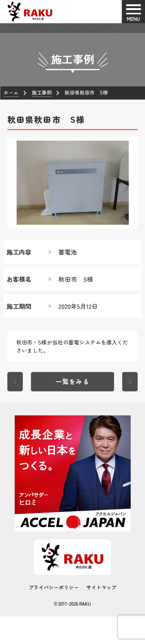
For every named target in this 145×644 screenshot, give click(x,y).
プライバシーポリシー (54, 587)
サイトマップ (101, 587)
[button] (13, 183)
